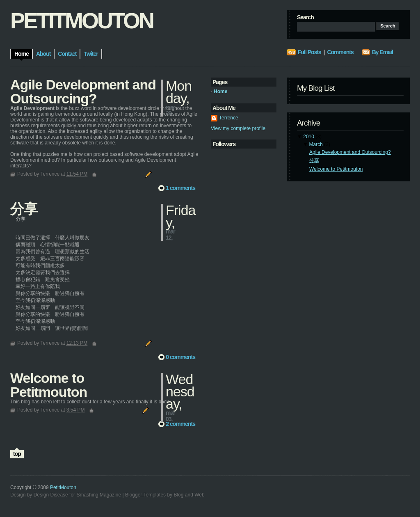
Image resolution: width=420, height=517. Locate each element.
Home (220, 92)
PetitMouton (63, 487)
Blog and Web (189, 495)
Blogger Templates (145, 495)
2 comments (180, 424)
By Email (382, 52)
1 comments (180, 188)
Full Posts (309, 52)
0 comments (180, 357)
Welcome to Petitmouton (336, 169)
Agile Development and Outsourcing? (350, 152)
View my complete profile (238, 128)
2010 (309, 137)
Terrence (229, 118)
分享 (314, 160)
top (17, 454)
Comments (340, 52)
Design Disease (51, 495)
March (316, 144)
